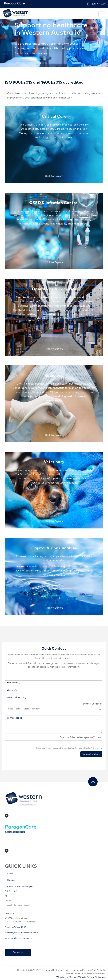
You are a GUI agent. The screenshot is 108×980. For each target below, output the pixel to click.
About (10, 874)
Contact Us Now (91, 754)
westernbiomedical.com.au (20, 938)
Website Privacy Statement (92, 977)
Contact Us (18, 952)
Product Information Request (20, 887)
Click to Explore (54, 176)
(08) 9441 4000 (99, 4)
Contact (11, 880)
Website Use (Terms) (66, 977)
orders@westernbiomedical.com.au (23, 933)
